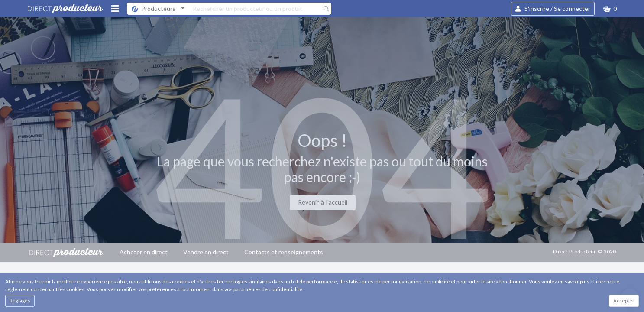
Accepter (624, 301)
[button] (610, 9)
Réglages (20, 301)
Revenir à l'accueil (323, 202)
